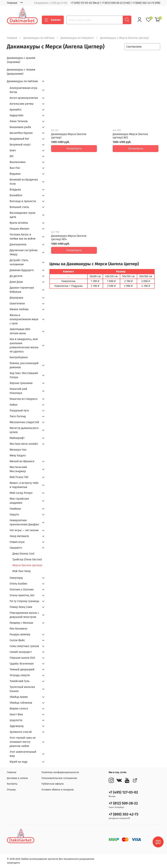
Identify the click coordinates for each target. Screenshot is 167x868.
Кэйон (13, 405)
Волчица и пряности (23, 201)
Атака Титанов (19, 121)
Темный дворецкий (22, 669)
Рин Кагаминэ (18, 629)
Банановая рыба (20, 127)
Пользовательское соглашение (59, 778)
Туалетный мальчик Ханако (22, 689)
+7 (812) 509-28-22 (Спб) (116, 3)
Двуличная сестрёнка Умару (24, 252)
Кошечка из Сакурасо (23, 399)
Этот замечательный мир (23, 754)
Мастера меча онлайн (24, 444)
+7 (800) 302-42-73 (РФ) (146, 3)
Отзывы (11, 790)
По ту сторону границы (24, 601)
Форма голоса (19, 709)
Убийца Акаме (19, 697)
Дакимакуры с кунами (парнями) (21, 60)
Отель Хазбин (18, 584)
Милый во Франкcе (22, 461)
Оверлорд (16, 578)
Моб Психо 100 (19, 477)
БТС (12, 156)
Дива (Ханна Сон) (23, 554)
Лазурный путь (19, 410)
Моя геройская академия (19, 501)
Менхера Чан (18, 450)
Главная (12, 3)
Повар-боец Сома (21, 607)
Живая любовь (19, 309)
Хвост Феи (16, 714)
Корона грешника (21, 383)
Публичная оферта (53, 784)
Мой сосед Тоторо (21, 493)
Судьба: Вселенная (22, 664)
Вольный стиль (19, 207)
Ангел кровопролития (24, 98)
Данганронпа (18, 244)
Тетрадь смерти (20, 675)
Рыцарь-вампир (20, 634)
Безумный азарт (20, 145)
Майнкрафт (17, 438)
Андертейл (17, 115)
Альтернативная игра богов (23, 90)
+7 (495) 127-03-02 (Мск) (85, 3)
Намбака (15, 509)
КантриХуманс (19, 357)
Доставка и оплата (17, 778)
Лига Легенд (18, 416)
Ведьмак (15, 174)
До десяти (16, 276)
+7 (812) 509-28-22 (123, 803)
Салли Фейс (17, 640)
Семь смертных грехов (24, 646)
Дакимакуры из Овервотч (77, 38)
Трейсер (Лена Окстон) (27, 559)
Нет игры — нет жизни (24, 530)
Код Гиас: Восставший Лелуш (24, 375)
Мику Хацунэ (18, 455)
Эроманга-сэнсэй (21, 732)
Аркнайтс (16, 110)
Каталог (53, 20)
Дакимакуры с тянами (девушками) (21, 72)
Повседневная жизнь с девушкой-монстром (24, 615)
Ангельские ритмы (22, 104)
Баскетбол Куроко (21, 133)
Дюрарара (16, 298)
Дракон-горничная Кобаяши (22, 290)
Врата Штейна (19, 223)
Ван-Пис (15, 168)
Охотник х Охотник (22, 589)
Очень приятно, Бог (22, 595)
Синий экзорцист (21, 652)
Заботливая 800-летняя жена (20, 331)
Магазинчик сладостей (24, 422)
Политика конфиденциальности (60, 772)
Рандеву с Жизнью (21, 623)
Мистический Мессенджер (18, 469)
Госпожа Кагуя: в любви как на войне (23, 237)
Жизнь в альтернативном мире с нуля (24, 319)
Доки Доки (16, 282)
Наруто (14, 514)
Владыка (15, 190)
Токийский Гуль (20, 681)
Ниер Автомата (19, 536)
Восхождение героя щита (22, 215)
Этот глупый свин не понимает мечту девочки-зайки (23, 742)
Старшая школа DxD (22, 658)
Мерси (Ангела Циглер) (27, 565)
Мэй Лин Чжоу (22, 571)
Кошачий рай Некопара (18, 391)
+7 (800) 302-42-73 (124, 814)
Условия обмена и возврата (58, 790)
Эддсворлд (17, 726)
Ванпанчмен (18, 162)
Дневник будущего (22, 270)
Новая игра (17, 542)
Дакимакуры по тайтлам (39, 38)
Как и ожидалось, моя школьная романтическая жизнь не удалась (24, 345)
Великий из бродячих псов (24, 182)
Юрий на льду (19, 762)
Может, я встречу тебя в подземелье (24, 485)
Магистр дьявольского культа (24, 430)
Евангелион (17, 303)
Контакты (12, 784)
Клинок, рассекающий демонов (24, 365)
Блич (13, 150)
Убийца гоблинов (21, 703)
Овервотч (16, 548)
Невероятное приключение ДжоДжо (24, 522)
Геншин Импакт (19, 229)
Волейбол (16, 195)
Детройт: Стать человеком (19, 262)
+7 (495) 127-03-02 (123, 792)
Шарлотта (16, 720)
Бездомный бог (19, 139)
